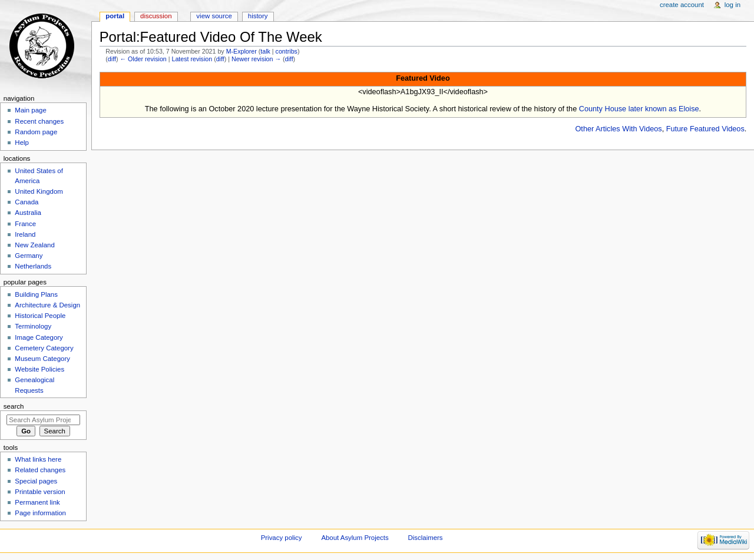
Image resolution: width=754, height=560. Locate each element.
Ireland (25, 234)
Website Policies (39, 369)
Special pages (36, 481)
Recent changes (39, 121)
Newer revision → (256, 59)
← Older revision (143, 59)
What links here (38, 459)
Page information (40, 513)
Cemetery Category (44, 348)
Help (22, 143)
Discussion (156, 16)
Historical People (40, 316)
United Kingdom (39, 191)
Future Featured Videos (705, 129)
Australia (28, 213)
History (258, 16)
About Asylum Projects (355, 538)
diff (112, 59)
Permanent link (37, 502)
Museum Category (42, 359)
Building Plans (36, 294)
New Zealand (34, 245)
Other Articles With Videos (619, 129)
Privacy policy (282, 538)
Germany (29, 256)
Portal (115, 16)
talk (265, 51)
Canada (27, 202)
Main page (31, 110)
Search (14, 406)
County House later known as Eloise (639, 109)
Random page (36, 132)
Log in (732, 5)
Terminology (33, 326)
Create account (682, 5)
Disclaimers (426, 538)
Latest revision (192, 59)
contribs (287, 51)
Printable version (40, 492)
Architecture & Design (47, 305)
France (25, 224)
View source (214, 16)
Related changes (40, 470)
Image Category (39, 337)
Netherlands (33, 266)
